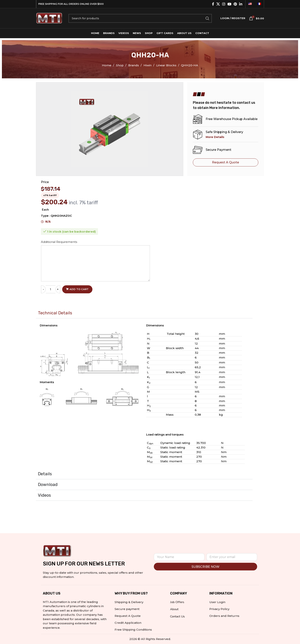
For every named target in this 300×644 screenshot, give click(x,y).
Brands (134, 65)
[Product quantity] (51, 289)
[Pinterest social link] (235, 4)
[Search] (140, 18)
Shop (120, 65)
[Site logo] (49, 18)
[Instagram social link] (224, 4)
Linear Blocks (167, 65)
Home (107, 65)
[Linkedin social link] (241, 4)
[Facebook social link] (213, 4)
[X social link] (218, 4)
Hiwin (148, 65)
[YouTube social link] (229, 4)
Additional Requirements (59, 242)
